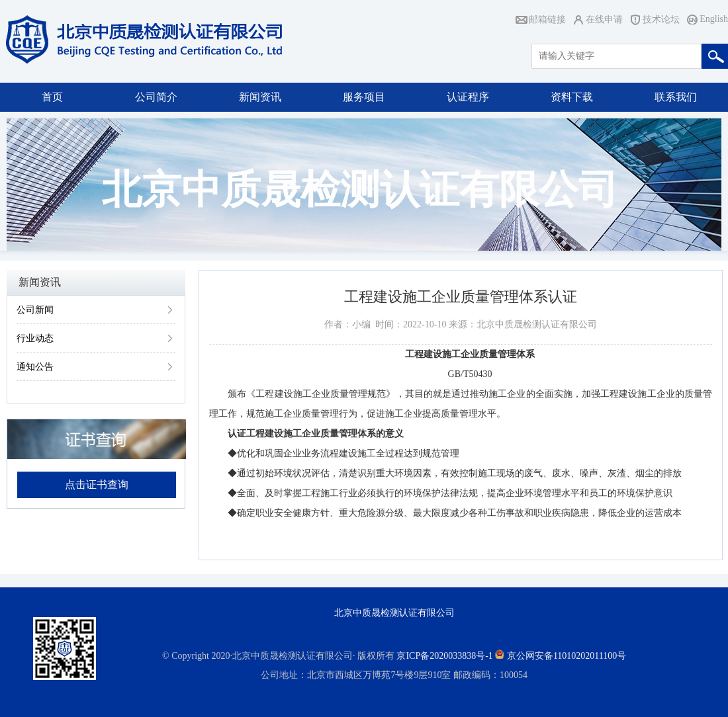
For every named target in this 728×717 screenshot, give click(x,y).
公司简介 (156, 97)
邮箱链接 (547, 20)
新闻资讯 (260, 97)
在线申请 (604, 20)
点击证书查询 (97, 485)
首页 (52, 97)
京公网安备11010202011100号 (567, 656)
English (714, 19)
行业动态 (35, 338)
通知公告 (35, 367)
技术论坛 (661, 20)
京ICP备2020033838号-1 (444, 656)
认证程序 (468, 97)
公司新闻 (35, 310)
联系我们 (676, 97)
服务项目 (364, 97)
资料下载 (572, 97)
